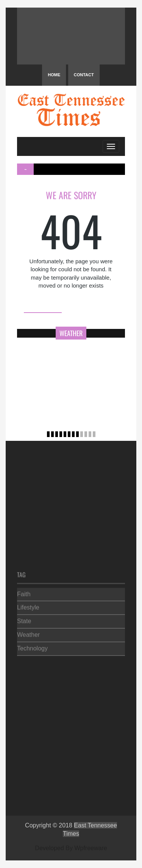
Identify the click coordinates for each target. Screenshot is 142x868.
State (24, 620)
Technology (32, 647)
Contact (84, 75)
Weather (28, 634)
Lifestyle (28, 606)
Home (54, 75)
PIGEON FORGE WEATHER (71, 36)
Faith (24, 593)
